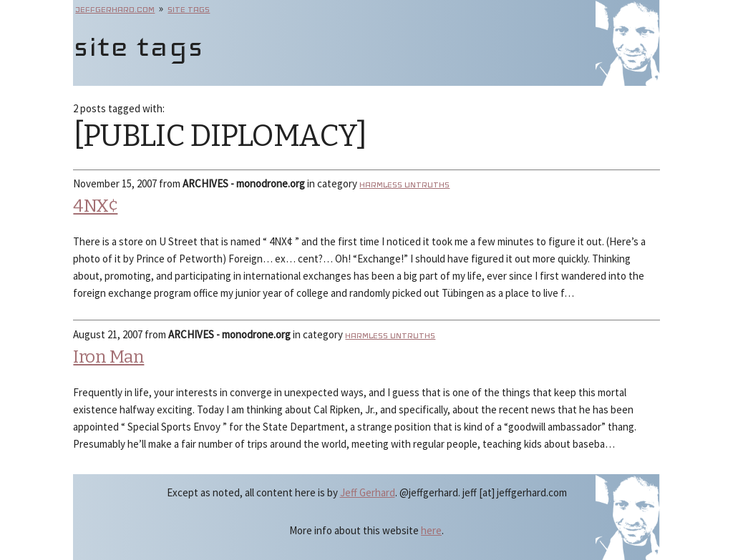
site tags (189, 9)
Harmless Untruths (404, 185)
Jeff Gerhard (368, 492)
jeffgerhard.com (115, 9)
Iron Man (108, 357)
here (431, 530)
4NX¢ (95, 206)
